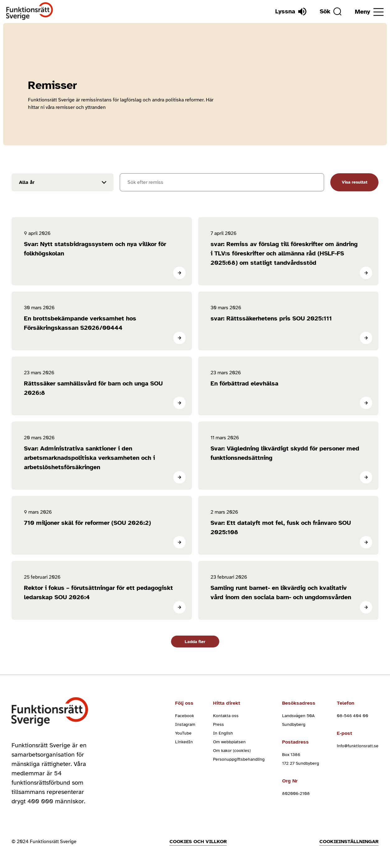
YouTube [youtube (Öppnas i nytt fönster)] (183, 733)
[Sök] (331, 12)
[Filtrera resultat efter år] (63, 182)
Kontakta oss (226, 716)
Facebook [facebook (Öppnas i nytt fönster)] (185, 716)
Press (218, 724)
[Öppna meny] (369, 12)
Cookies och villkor (198, 842)
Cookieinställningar (349, 842)
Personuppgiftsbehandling (239, 759)
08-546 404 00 (353, 716)
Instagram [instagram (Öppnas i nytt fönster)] (185, 724)
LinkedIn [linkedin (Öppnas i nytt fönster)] (184, 742)
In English (223, 733)
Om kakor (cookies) (232, 751)
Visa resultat (355, 182)
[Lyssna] (291, 12)
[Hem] (30, 11)
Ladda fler (195, 642)
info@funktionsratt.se (358, 746)
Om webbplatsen (229, 742)
